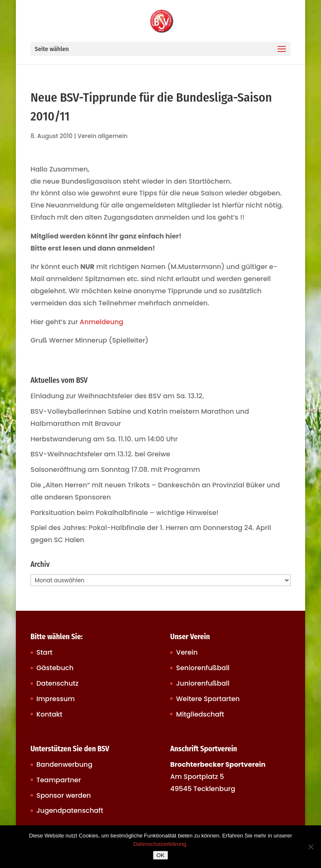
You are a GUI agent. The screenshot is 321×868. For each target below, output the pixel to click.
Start (45, 652)
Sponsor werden (64, 795)
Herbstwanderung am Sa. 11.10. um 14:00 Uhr (104, 439)
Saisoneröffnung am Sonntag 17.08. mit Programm (115, 470)
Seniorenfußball (203, 668)
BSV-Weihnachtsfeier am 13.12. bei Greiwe (100, 454)
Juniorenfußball (203, 683)
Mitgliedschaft (200, 714)
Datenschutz (57, 683)
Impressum (56, 699)
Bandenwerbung (64, 764)
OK (160, 855)
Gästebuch (55, 668)
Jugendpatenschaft (70, 810)
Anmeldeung (102, 322)
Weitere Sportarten (208, 699)
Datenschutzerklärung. (160, 844)
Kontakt (49, 714)
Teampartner (59, 780)
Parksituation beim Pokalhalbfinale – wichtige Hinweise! (125, 513)
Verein (187, 652)
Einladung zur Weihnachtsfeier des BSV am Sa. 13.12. (117, 396)
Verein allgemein (102, 136)
